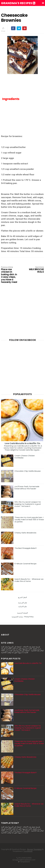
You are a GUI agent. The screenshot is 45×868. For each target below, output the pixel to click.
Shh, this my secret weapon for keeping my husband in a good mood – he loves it (28, 504)
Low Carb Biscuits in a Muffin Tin (22, 443)
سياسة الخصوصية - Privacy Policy (23, 617)
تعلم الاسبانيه (23, 606)
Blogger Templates (34, 849)
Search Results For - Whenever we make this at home (29, 580)
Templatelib (28, 851)
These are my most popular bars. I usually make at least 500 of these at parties (29, 520)
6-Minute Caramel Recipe (25, 564)
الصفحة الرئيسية (22, 613)
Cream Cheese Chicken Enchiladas (25, 457)
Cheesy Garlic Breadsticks (25, 533)
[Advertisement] (23, 120)
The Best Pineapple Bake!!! (26, 548)
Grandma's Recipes (18, 3)
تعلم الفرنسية (23, 603)
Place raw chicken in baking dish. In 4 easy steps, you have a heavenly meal (10, 275)
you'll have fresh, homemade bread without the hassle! (27, 488)
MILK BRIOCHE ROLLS (35, 270)
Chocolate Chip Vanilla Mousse (28, 471)
